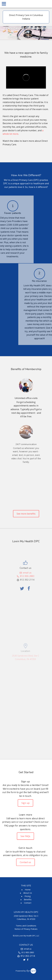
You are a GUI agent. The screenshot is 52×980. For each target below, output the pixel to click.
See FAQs (26, 836)
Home (28, 890)
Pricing (28, 896)
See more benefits (26, 514)
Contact (28, 903)
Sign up (25, 804)
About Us (28, 893)
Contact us (25, 861)
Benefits (28, 900)
